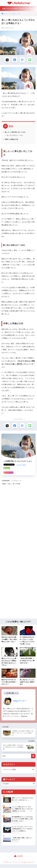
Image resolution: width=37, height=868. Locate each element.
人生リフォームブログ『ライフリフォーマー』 (19, 9)
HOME (18, 856)
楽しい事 (11, 484)
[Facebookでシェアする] (15, 60)
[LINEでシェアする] (30, 60)
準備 (19, 484)
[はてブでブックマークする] (22, 60)
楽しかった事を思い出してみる (15, 132)
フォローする (21, 465)
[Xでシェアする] (7, 60)
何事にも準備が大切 (11, 139)
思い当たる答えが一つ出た (15, 135)
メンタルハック (16, 481)
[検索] (33, 756)
